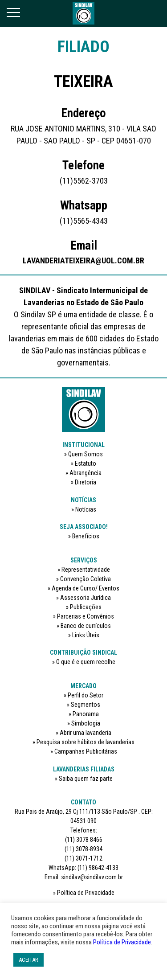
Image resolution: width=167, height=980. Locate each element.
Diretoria (86, 482)
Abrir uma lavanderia (86, 733)
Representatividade (86, 570)
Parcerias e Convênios (86, 616)
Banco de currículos (86, 626)
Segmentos (86, 705)
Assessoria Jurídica (86, 598)
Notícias (86, 509)
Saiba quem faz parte (86, 779)
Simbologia (86, 723)
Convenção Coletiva (86, 579)
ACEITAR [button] (29, 960)
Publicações (86, 607)
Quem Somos (86, 454)
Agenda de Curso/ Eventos (86, 588)
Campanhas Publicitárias (86, 751)
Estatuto (86, 463)
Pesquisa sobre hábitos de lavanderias (86, 742)
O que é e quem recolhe (86, 662)
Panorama (86, 714)
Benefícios (86, 536)
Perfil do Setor (86, 695)
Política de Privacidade (86, 893)
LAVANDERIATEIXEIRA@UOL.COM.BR (83, 260)
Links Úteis (86, 635)
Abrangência (86, 473)
